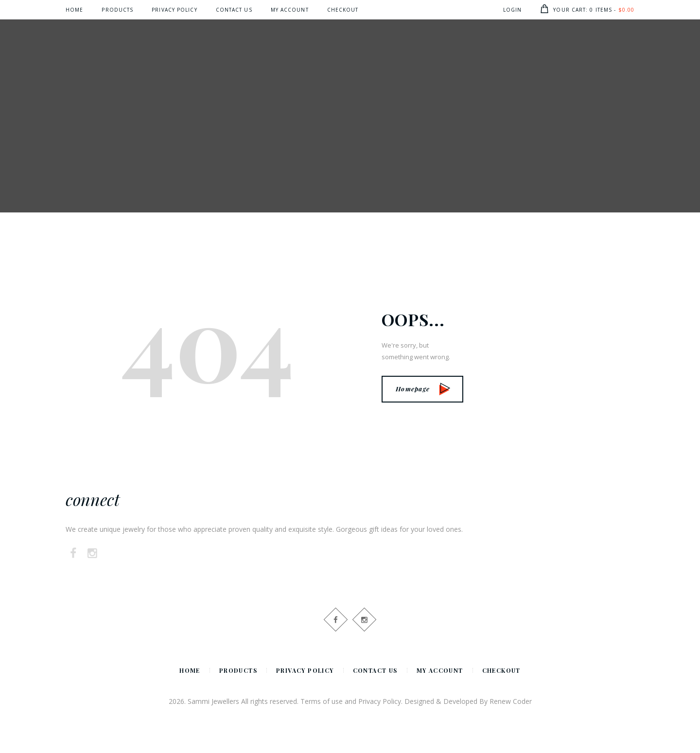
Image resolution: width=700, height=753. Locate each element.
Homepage (423, 389)
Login (513, 10)
